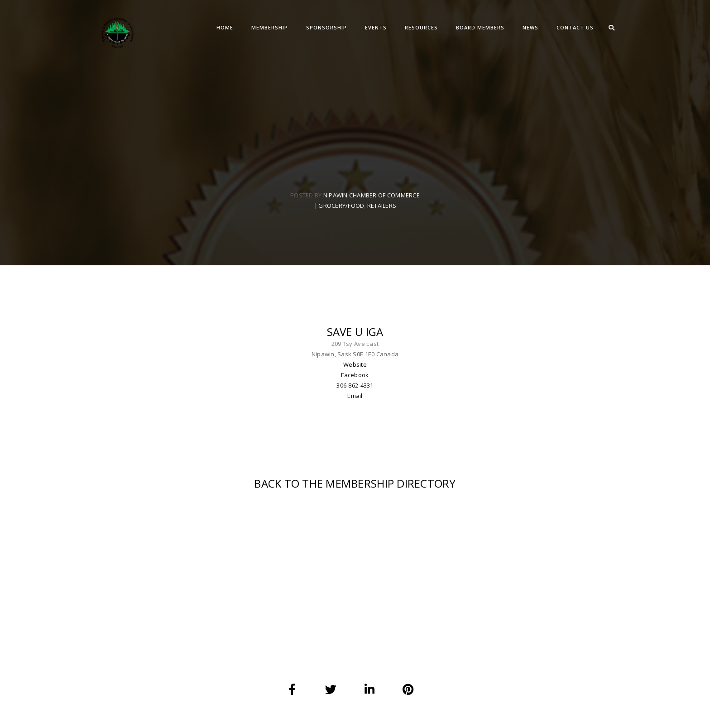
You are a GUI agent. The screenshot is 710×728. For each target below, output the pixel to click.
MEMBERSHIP (270, 27)
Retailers (382, 206)
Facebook (355, 375)
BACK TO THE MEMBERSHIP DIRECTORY (355, 483)
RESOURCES (421, 27)
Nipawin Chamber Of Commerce (372, 195)
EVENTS (376, 27)
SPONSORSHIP (326, 27)
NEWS (530, 27)
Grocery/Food (341, 206)
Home (225, 27)
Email (355, 396)
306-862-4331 (355, 385)
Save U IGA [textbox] (355, 332)
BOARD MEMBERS (480, 27)
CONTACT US (575, 27)
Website (355, 364)
